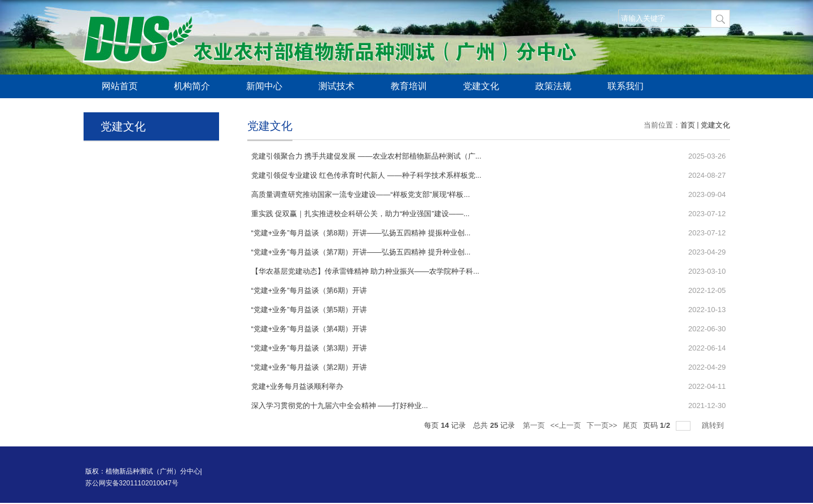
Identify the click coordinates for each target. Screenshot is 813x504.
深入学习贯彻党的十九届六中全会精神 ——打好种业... (340, 406)
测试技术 (336, 86)
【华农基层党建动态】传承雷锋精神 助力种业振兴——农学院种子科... (365, 271)
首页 (688, 125)
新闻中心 (264, 86)
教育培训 (409, 86)
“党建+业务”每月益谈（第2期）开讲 (309, 367)
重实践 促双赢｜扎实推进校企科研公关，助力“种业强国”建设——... (360, 214)
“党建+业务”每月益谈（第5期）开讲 (309, 310)
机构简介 (192, 86)
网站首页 (120, 86)
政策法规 (553, 86)
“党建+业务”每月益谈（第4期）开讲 (309, 329)
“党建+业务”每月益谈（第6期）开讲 (309, 290)
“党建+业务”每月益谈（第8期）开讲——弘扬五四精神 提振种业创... (361, 233)
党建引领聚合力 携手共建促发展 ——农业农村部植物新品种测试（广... (366, 156)
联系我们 (626, 86)
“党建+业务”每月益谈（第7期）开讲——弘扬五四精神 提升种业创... (361, 252)
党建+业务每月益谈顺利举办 (298, 386)
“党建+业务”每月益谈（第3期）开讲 (309, 348)
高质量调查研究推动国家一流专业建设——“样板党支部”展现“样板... (361, 194)
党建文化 (481, 86)
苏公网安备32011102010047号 (132, 483)
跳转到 (714, 425)
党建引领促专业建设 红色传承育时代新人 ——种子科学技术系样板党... (366, 175)
